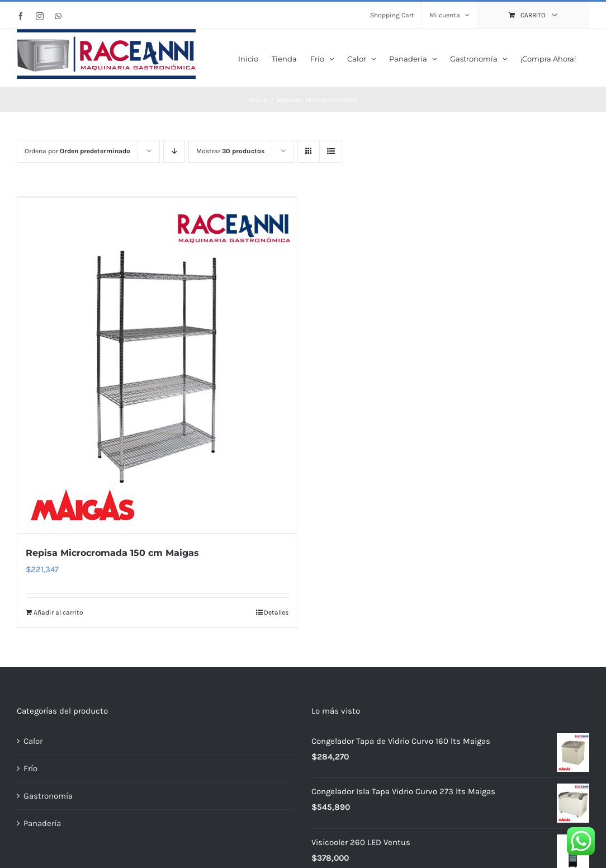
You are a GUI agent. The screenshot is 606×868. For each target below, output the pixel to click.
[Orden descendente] (174, 151)
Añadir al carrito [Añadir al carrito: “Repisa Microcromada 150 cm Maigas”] (58, 611)
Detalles (276, 611)
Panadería (42, 822)
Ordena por (77, 151)
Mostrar (230, 151)
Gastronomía (48, 795)
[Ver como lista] (331, 151)
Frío (30, 767)
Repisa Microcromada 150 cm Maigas (112, 552)
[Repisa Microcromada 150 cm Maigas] (157, 365)
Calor (33, 740)
